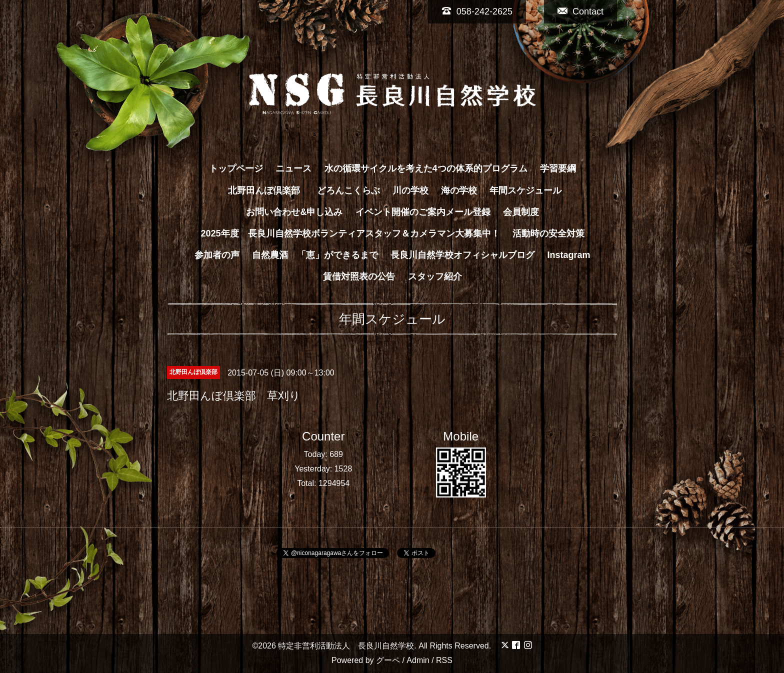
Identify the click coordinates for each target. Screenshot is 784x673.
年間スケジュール (525, 190)
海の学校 (459, 190)
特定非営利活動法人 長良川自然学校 (346, 646)
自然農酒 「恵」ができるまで (315, 255)
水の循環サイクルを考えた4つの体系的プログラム (426, 168)
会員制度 (521, 212)
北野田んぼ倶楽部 (268, 190)
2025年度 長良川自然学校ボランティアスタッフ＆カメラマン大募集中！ (350, 233)
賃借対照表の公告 (359, 276)
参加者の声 (217, 255)
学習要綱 (558, 168)
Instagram (569, 255)
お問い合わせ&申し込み (294, 212)
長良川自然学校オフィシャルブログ (462, 255)
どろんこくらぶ (348, 190)
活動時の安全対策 (548, 233)
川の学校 (410, 190)
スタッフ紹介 (435, 276)
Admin (418, 660)
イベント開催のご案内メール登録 (423, 212)
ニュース (293, 168)
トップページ (236, 168)
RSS (444, 660)
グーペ (388, 660)
